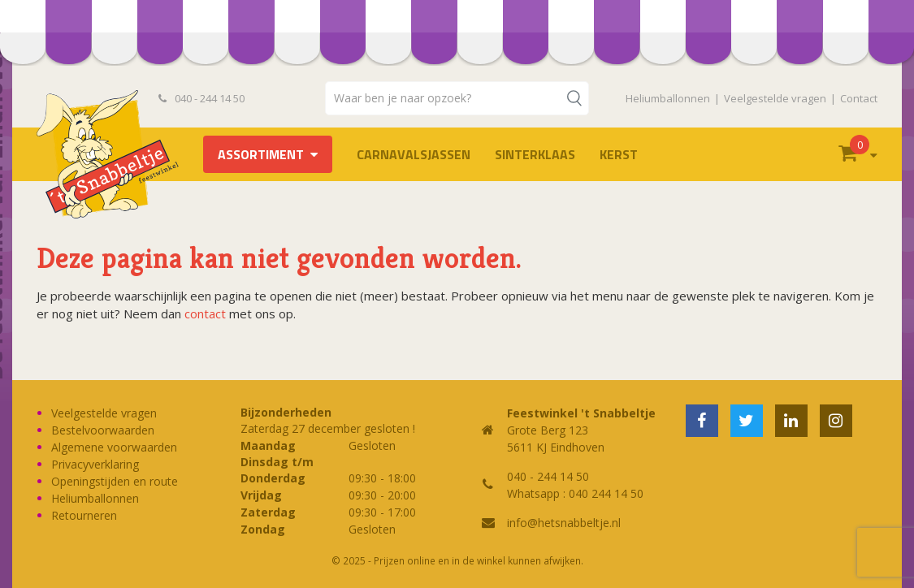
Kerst (619, 154)
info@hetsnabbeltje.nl (564, 523)
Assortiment (261, 154)
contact (205, 313)
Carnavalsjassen (414, 154)
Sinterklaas (535, 154)
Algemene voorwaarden (114, 447)
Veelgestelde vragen (775, 98)
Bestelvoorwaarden (103, 430)
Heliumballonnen (668, 98)
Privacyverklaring (95, 464)
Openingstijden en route (115, 481)
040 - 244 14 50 (201, 98)
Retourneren (84, 515)
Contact (859, 98)
